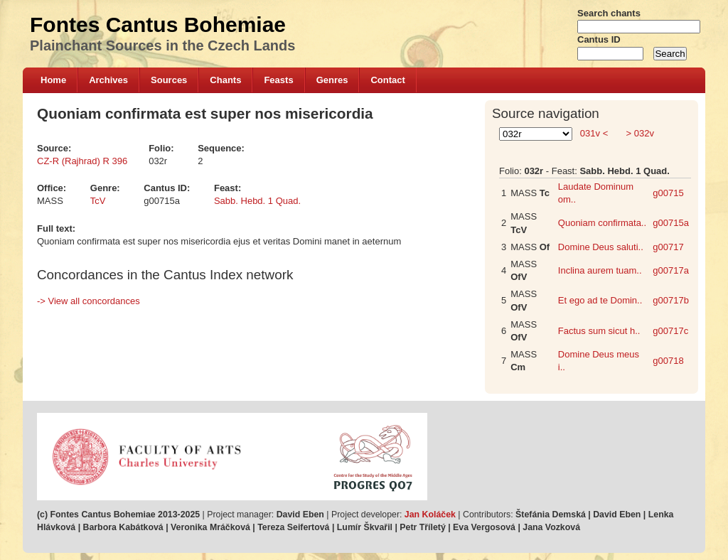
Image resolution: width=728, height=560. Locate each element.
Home (53, 80)
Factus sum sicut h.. (599, 331)
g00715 (668, 193)
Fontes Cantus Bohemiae (158, 25)
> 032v (639, 133)
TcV (98, 201)
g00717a (671, 270)
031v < (594, 133)
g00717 (668, 247)
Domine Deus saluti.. (601, 247)
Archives (108, 80)
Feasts (278, 80)
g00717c (670, 331)
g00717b (671, 300)
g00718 (668, 361)
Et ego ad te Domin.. (600, 300)
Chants (225, 80)
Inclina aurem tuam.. (600, 270)
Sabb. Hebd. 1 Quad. (257, 201)
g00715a (671, 223)
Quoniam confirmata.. (602, 223)
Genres (332, 80)
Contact (387, 80)
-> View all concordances (89, 301)
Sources (169, 80)
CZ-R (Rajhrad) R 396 (82, 161)
